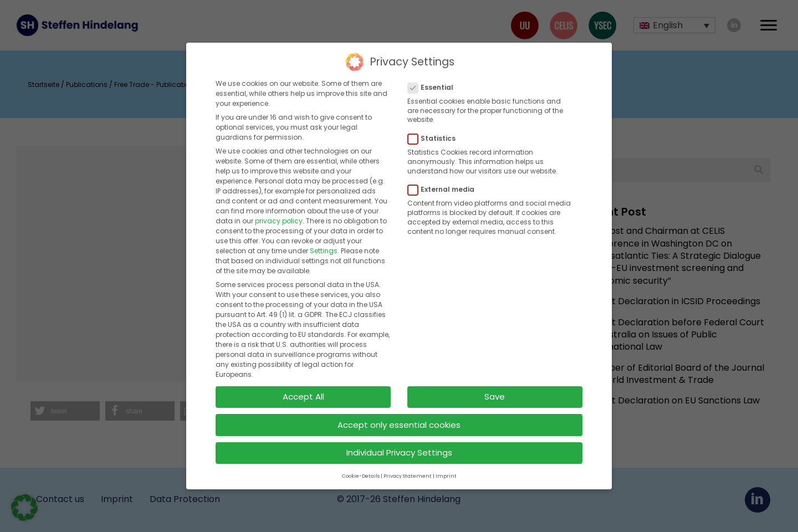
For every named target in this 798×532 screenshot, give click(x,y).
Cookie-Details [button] (361, 465)
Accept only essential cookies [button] (399, 414)
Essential (434, 76)
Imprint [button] (446, 465)
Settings (324, 240)
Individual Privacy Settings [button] (399, 442)
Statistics (435, 127)
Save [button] (495, 385)
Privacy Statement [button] (408, 465)
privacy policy (279, 210)
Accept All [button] (303, 385)
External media (444, 179)
